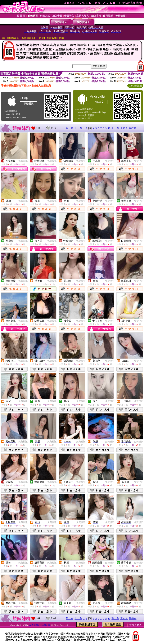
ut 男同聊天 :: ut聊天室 (40, 625)
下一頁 (115, 128)
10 (109, 128)
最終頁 (133, 128)
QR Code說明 (135, 86)
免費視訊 (23, 161)
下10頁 (124, 128)
